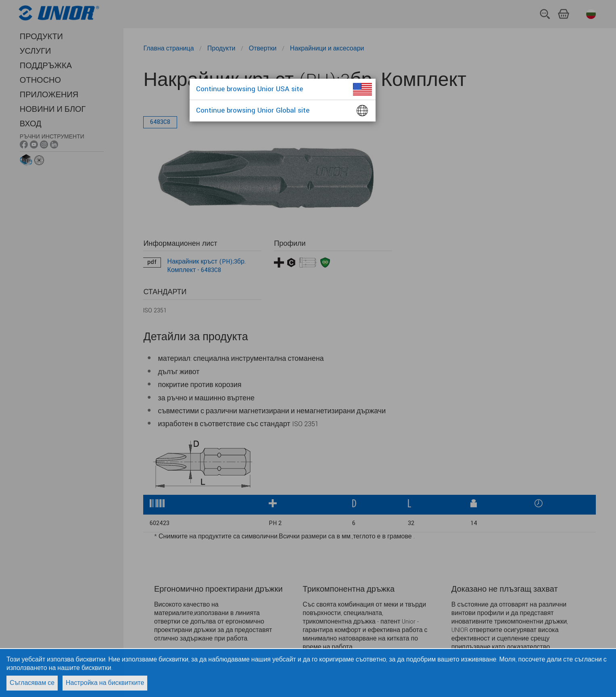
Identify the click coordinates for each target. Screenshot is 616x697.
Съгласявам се (32, 683)
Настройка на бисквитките (105, 683)
